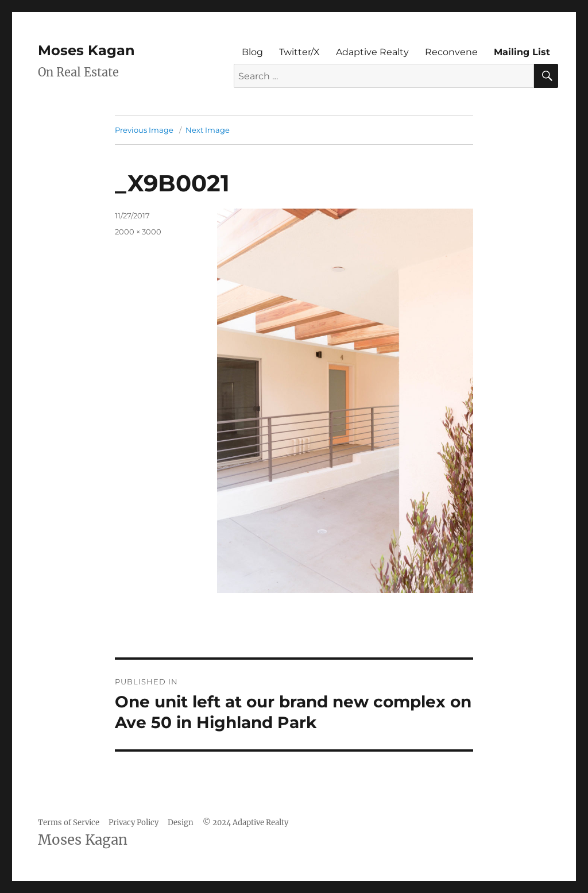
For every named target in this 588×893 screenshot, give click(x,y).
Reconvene (451, 52)
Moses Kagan (86, 50)
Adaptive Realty (372, 52)
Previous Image (144, 130)
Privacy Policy (134, 823)
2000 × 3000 (138, 232)
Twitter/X (299, 52)
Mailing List (522, 52)
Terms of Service (69, 823)
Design (181, 823)
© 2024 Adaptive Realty (245, 823)
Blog (252, 52)
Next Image (208, 130)
